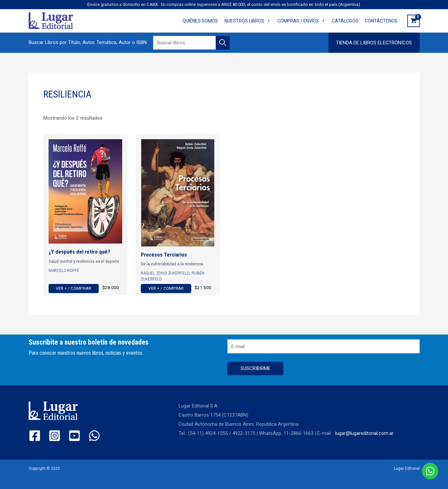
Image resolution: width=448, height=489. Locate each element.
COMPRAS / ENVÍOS (301, 21)
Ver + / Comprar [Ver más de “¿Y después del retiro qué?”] (73, 288)
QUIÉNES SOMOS (200, 21)
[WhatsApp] (94, 436)
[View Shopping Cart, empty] (413, 21)
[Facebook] (35, 436)
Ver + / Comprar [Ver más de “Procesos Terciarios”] (166, 288)
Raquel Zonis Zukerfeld (165, 273)
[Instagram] (55, 436)
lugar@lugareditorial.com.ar (364, 433)
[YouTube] (74, 436)
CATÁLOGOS (345, 21)
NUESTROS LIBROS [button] (248, 21)
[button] (374, 43)
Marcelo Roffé (64, 270)
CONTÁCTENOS (381, 21)
